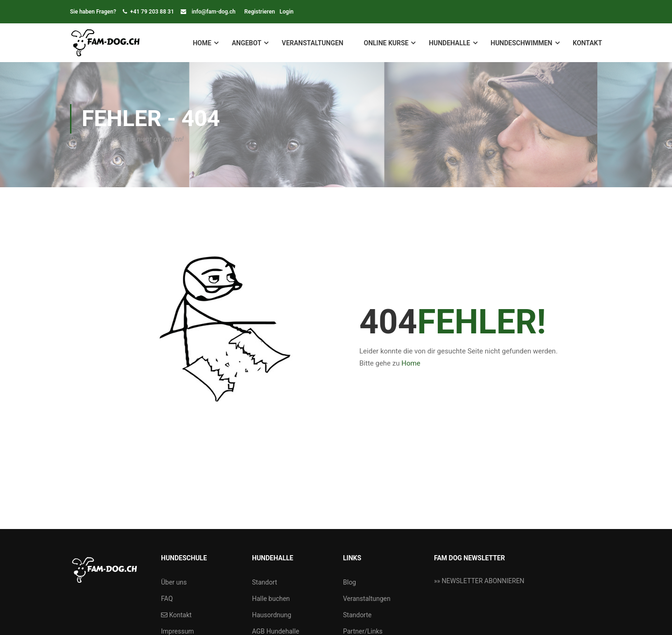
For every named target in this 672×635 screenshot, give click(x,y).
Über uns (174, 582)
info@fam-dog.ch (214, 12)
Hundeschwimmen (521, 43)
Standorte (357, 615)
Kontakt (587, 43)
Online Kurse (386, 43)
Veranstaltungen (313, 43)
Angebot (247, 43)
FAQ (167, 599)
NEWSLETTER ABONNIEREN (483, 581)
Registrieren (260, 12)
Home (202, 43)
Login (287, 12)
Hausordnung (272, 615)
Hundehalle (449, 43)
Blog (350, 582)
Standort (265, 582)
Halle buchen (271, 599)
